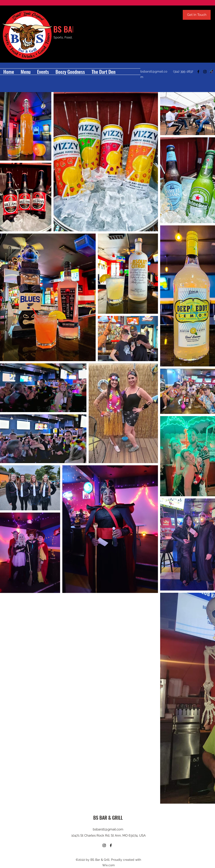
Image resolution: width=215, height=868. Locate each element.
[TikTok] (211, 72)
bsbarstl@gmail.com (108, 829)
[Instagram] (205, 72)
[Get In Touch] (197, 15)
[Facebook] (198, 72)
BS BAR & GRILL (108, 817)
